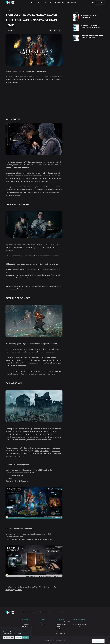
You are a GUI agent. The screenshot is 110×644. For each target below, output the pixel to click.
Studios (40, 3)
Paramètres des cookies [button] (9, 637)
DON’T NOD (25, 624)
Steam (37, 453)
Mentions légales (60, 633)
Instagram (9, 592)
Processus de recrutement (80, 624)
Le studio (75, 622)
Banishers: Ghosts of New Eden (16, 74)
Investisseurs (72, 3)
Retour (10, 10)
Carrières (100, 3)
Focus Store (20, 459)
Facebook (18, 592)
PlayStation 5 (45, 453)
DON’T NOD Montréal (28, 627)
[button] (93, 3)
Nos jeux (41, 622)
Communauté (60, 3)
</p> (34, 101)
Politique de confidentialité (63, 622)
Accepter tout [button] (26, 637)
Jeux (32, 3)
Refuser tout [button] (19, 637)
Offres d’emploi (77, 627)
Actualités (49, 3)
